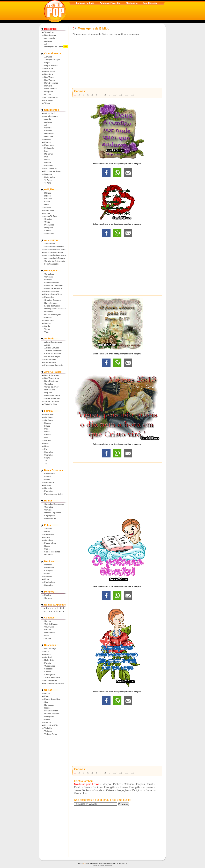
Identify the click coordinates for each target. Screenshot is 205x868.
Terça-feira (49, 32)
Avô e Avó (49, 414)
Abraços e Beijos (52, 60)
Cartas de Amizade (53, 354)
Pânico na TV (50, 519)
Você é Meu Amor (52, 398)
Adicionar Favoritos (110, 3)
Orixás (47, 222)
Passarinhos (50, 543)
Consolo (48, 131)
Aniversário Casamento (55, 255)
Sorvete (48, 638)
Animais (48, 529)
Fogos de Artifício (52, 699)
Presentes (49, 165)
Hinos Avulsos (51, 303)
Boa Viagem (50, 80)
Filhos (47, 426)
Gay (46, 702)
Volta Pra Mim (51, 404)
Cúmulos (48, 510)
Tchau (47, 103)
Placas (47, 719)
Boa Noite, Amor (52, 375)
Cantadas (49, 384)
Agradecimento (51, 116)
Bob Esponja (50, 648)
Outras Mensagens (53, 315)
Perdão (48, 163)
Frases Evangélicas (53, 294)
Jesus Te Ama (51, 216)
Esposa (48, 423)
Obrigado (49, 92)
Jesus (47, 213)
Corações (49, 571)
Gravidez (48, 485)
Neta (46, 443)
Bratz (47, 651)
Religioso (49, 228)
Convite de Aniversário (55, 261)
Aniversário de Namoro (55, 258)
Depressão (49, 134)
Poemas (48, 317)
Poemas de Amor (52, 396)
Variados (48, 731)
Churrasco (49, 627)
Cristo (47, 202)
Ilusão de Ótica (51, 711)
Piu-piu (48, 663)
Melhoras (49, 154)
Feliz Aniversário (52, 264)
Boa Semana (50, 35)
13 (133, 95)
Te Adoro (48, 180)
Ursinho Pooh (51, 680)
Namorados (50, 390)
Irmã (46, 429)
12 (127, 95)
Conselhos (49, 274)
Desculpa (49, 136)
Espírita (48, 207)
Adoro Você (50, 113)
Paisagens (49, 717)
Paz (46, 157)
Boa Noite (49, 68)
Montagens (132, 3)
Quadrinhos (50, 666)
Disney (47, 654)
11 (121, 95)
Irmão (47, 432)
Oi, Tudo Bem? (51, 97)
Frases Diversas (52, 291)
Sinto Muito (50, 177)
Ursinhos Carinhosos (54, 683)
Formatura (49, 482)
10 (115, 95)
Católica (48, 199)
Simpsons (49, 669)
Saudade (48, 174)
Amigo (47, 345)
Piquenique (49, 633)
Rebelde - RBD (51, 725)
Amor (47, 44)
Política (48, 722)
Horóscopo (49, 705)
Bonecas (48, 565)
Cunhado (48, 420)
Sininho (48, 672)
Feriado (48, 477)
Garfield (48, 657)
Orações (48, 219)
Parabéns (49, 491)
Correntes (49, 277)
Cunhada (48, 417)
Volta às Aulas (51, 734)
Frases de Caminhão (54, 286)
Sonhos (48, 323)
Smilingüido (50, 675)
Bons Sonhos (50, 89)
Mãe (46, 437)
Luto (46, 151)
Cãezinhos (49, 534)
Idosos (47, 708)
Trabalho (48, 728)
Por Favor (49, 100)
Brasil (47, 693)
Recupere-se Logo (53, 171)
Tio (46, 464)
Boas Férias (50, 71)
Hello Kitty (49, 660)
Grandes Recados (52, 300)
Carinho (48, 128)
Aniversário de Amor (54, 252)
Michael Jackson (52, 714)
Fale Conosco (150, 3)
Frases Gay (49, 297)
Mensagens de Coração (55, 309)
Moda (47, 579)
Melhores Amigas (52, 356)
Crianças (48, 280)
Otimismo (49, 312)
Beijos (47, 63)
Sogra (47, 458)
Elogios (48, 142)
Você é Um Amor (52, 401)
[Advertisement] (117, 62)
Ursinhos (49, 555)
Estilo (47, 573)
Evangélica (49, 210)
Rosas (47, 546)
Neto (46, 446)
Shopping (49, 585)
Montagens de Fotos (54, 47)
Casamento (49, 474)
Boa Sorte (49, 74)
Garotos (48, 598)
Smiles (47, 549)
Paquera (48, 393)
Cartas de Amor (51, 387)
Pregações (49, 225)
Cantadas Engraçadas (54, 504)
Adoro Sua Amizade (53, 342)
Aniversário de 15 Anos (55, 249)
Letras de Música (52, 306)
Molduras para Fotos (87, 784)
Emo (46, 696)
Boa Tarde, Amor (52, 378)
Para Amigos (50, 362)
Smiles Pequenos (52, 552)
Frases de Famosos (53, 288)
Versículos (49, 234)
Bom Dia (48, 86)
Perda (47, 160)
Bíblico (47, 196)
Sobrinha (48, 452)
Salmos (48, 231)
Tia (46, 461)
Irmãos (47, 435)
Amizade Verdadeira (53, 351)
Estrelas (48, 576)
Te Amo (48, 183)
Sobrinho (49, 455)
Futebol (48, 595)
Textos (47, 329)
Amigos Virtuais (52, 348)
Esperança (49, 145)
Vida (46, 332)
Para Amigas (50, 359)
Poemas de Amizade (54, 365)
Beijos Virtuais (51, 65)
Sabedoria (49, 320)
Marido (47, 440)
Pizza (47, 636)
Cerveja (48, 621)
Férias (47, 479)
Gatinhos (48, 540)
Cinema (48, 630)
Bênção (48, 193)
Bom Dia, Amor (51, 381)
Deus (47, 205)
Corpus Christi (145, 784)
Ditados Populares (53, 513)
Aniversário (50, 38)
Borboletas (49, 568)
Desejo (47, 139)
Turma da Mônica (52, 677)
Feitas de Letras (52, 283)
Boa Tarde (49, 77)
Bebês (47, 531)
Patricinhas (49, 582)
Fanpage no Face (85, 3)
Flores (47, 537)
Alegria (48, 119)
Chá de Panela (51, 624)
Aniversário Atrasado (54, 246)
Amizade (48, 41)
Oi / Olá (48, 94)
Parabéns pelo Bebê (53, 494)
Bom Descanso (51, 83)
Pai (46, 449)
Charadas (49, 507)
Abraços (48, 57)
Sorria (47, 326)
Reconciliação (51, 168)
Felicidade (49, 148)
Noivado (48, 488)
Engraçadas (50, 516)
